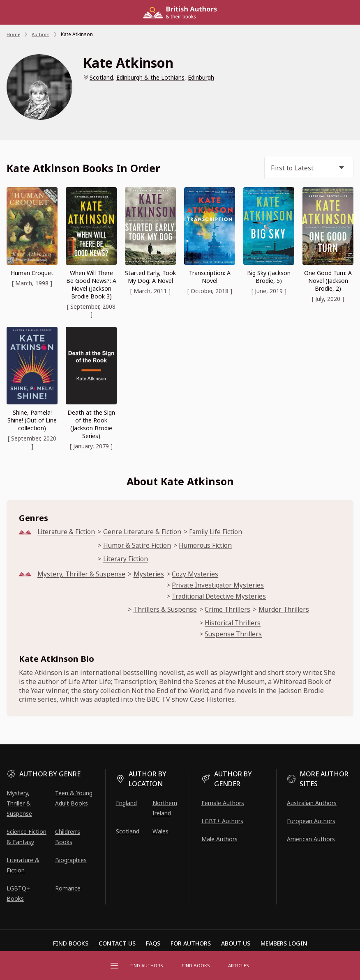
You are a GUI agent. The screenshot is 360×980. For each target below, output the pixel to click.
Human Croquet (32, 273)
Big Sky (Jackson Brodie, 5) (269, 277)
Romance (68, 888)
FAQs (153, 944)
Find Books (196, 965)
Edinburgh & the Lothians (150, 77)
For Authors (191, 944)
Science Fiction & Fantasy (27, 837)
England (126, 803)
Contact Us (117, 944)
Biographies (71, 860)
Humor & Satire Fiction (141, 546)
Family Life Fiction (222, 532)
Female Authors (223, 803)
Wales (160, 831)
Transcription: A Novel (210, 277)
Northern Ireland (165, 808)
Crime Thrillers (233, 612)
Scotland (101, 77)
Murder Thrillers (291, 612)
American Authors (311, 839)
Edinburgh (201, 77)
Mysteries (151, 575)
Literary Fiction (129, 560)
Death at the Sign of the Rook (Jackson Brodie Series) (91, 424)
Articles (238, 965)
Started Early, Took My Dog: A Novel (150, 277)
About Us (236, 944)
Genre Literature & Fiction (146, 532)
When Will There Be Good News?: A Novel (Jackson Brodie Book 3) (91, 285)
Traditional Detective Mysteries (223, 598)
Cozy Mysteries (198, 575)
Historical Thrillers (238, 626)
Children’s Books (68, 837)
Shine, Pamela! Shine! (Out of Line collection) (32, 420)
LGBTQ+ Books (18, 893)
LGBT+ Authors (222, 821)
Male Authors (219, 839)
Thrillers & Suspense (168, 612)
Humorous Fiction (211, 546)
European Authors (311, 821)
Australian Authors (312, 803)
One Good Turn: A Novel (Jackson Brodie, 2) (328, 281)
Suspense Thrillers (238, 637)
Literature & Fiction (67, 532)
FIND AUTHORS (148, 965)
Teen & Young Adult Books (74, 798)
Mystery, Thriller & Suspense (82, 575)
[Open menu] (114, 966)
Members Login (284, 944)
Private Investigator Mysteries (221, 586)
